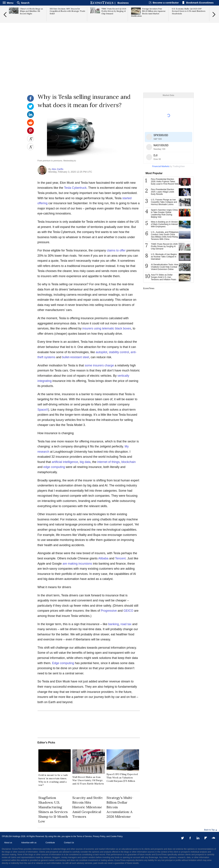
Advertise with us (29, 843)
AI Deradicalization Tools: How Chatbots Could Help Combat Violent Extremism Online (165, 267)
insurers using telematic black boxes (107, 328)
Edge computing (63, 663)
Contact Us (69, 843)
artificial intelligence (65, 462)
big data (85, 462)
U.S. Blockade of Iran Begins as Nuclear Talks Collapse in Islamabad (164, 257)
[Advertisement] (110, 67)
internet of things (108, 462)
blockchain (129, 462)
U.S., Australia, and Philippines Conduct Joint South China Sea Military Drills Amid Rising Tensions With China (165, 236)
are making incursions (77, 564)
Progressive (109, 611)
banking (114, 624)
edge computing (54, 467)
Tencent (120, 558)
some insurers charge (99, 365)
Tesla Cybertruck (75, 188)
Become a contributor (166, 3)
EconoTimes (149, 288)
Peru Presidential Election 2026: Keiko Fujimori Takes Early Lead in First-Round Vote (165, 182)
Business (123, 3)
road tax (126, 624)
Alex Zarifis (57, 169)
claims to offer (116, 250)
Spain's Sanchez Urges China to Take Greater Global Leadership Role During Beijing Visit (164, 213)
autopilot (102, 352)
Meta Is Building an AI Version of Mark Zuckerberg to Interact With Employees (165, 224)
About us (8, 843)
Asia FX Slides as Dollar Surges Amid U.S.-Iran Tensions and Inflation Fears (164, 277)
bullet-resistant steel (76, 357)
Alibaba (103, 558)
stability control (119, 352)
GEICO (128, 611)
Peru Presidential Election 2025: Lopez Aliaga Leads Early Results (163, 192)
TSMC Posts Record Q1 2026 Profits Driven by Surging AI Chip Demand (164, 246)
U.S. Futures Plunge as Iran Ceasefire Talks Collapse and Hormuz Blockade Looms (164, 202)
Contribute (50, 843)
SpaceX (43, 410)
